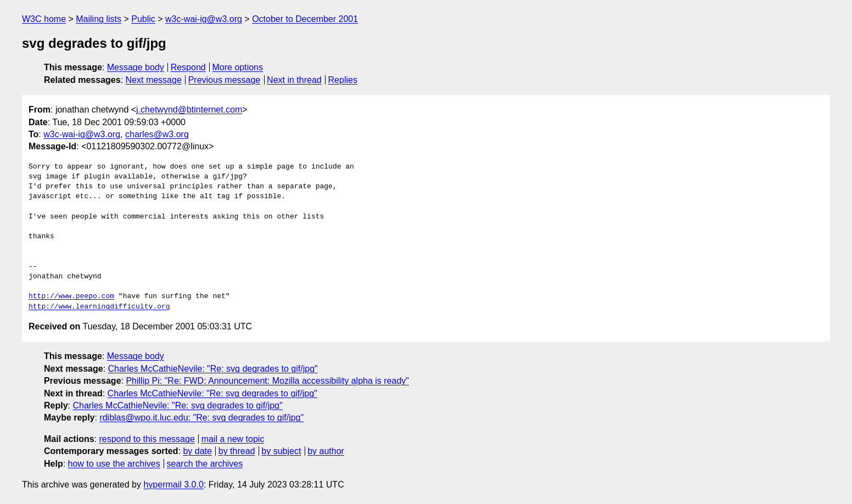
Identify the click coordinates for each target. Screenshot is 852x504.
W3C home (44, 19)
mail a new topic (233, 439)
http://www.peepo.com (71, 296)
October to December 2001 (305, 19)
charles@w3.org (157, 134)
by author (326, 451)
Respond (188, 67)
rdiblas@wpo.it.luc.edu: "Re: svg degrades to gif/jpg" (201, 418)
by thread (237, 451)
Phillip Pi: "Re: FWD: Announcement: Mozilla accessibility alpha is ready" (267, 381)
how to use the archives (114, 464)
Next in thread (294, 80)
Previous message (225, 80)
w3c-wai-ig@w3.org (204, 19)
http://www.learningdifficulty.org (99, 307)
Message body (136, 67)
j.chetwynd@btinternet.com (189, 110)
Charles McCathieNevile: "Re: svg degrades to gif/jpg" (213, 369)
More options (238, 67)
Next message (154, 80)
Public (143, 19)
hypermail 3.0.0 (173, 485)
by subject (281, 451)
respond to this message (147, 439)
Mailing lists (99, 19)
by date (197, 451)
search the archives (205, 464)
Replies (343, 80)
